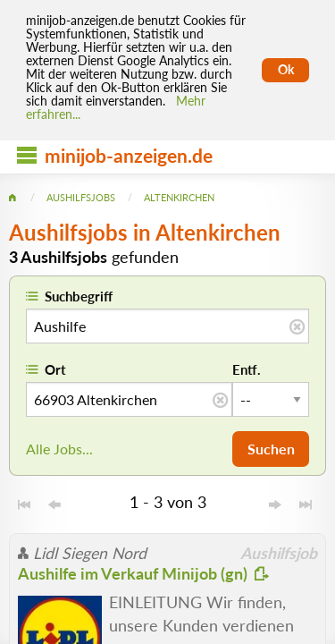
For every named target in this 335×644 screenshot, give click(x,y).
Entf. (247, 369)
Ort (55, 369)
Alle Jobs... (59, 449)
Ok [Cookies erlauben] (286, 70)
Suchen (271, 449)
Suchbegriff (79, 296)
